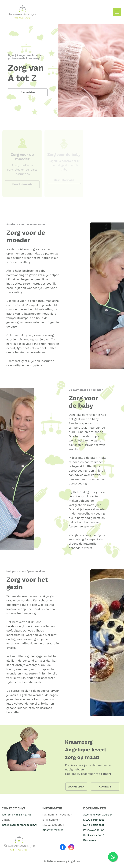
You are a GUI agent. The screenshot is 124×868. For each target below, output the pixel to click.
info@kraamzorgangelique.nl (19, 825)
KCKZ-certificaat (94, 825)
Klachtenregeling (53, 830)
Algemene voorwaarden (98, 815)
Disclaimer (90, 840)
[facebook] (63, 848)
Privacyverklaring (94, 830)
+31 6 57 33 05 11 (24, 815)
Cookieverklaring (94, 835)
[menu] (117, 12)
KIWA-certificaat (94, 820)
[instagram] (71, 848)
